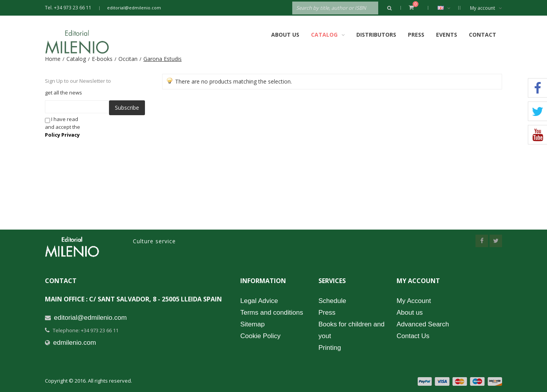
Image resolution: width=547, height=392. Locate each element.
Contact (483, 35)
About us (410, 313)
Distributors (376, 35)
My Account (414, 301)
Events (447, 35)
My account (486, 8)
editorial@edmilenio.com (134, 8)
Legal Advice (259, 301)
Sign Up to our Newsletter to (78, 81)
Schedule (332, 301)
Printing (330, 348)
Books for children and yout (351, 330)
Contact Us (413, 336)
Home (53, 59)
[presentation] (150, 130)
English (448, 8)
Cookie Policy (260, 336)
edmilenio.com (75, 343)
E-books (102, 59)
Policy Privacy (62, 135)
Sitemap (252, 324)
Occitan (128, 59)
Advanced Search (423, 324)
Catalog (76, 59)
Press (416, 35)
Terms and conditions (272, 313)
